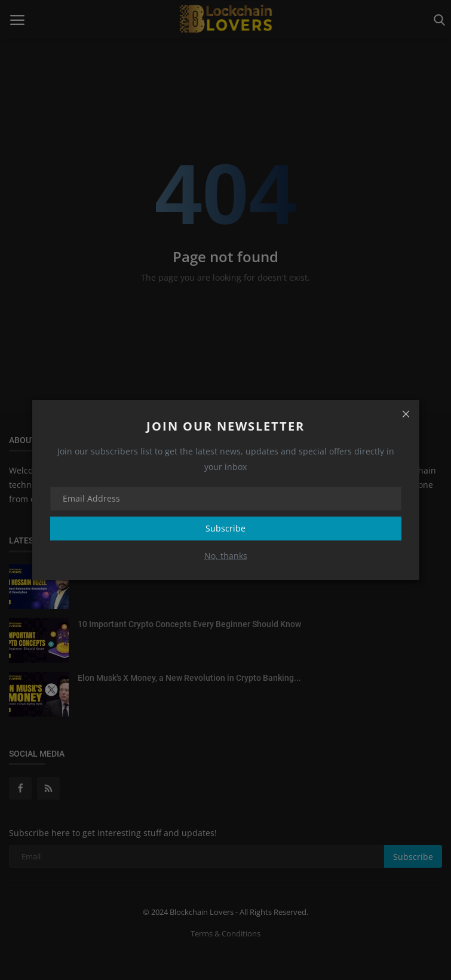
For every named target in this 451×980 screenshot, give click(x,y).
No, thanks (226, 556)
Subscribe (225, 528)
